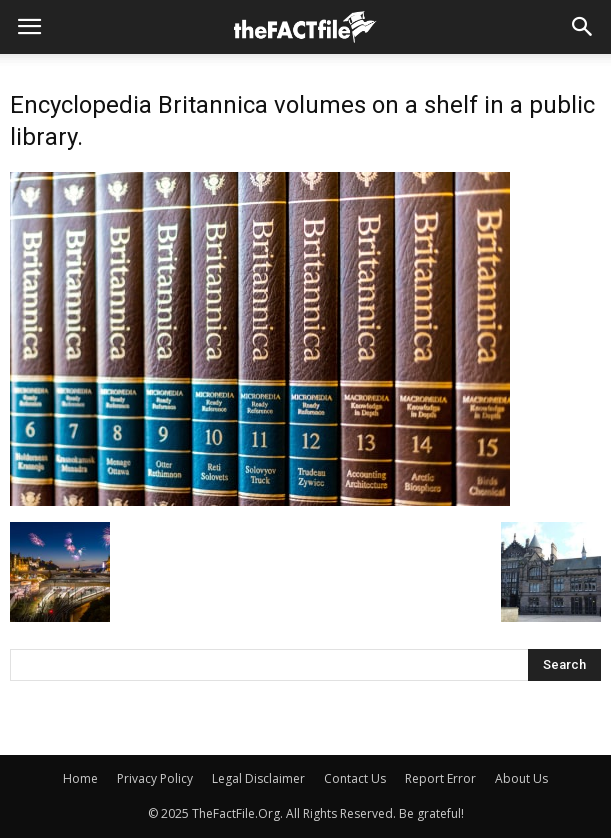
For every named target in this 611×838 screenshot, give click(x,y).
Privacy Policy (155, 778)
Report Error (440, 778)
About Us (521, 778)
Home (80, 778)
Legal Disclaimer (258, 778)
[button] (583, 27)
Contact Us (355, 778)
